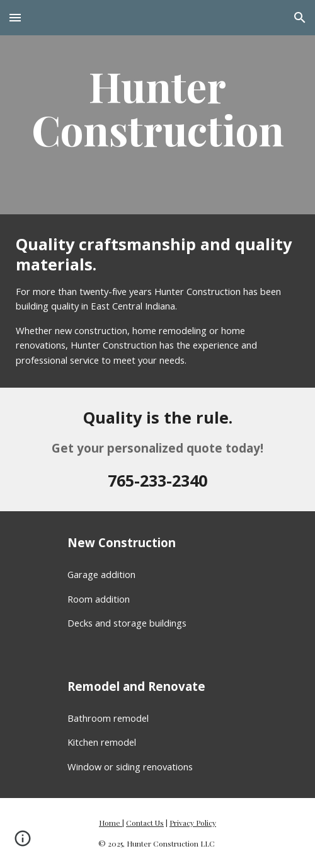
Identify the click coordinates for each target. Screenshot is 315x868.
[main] (157, 107)
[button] (15, 17)
